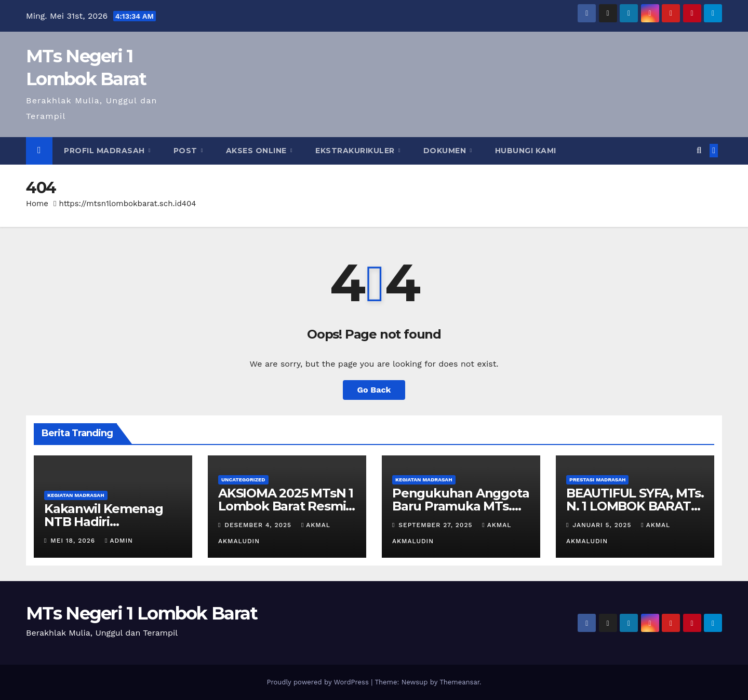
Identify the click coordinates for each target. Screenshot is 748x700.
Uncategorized (243, 480)
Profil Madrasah (105, 151)
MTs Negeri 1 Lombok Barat (142, 613)
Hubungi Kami (526, 151)
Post (187, 151)
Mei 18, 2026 (74, 541)
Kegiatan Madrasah (76, 495)
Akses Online (258, 151)
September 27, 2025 (437, 525)
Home (37, 204)
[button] (699, 150)
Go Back (374, 390)
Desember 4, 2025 (259, 525)
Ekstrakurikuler (356, 151)
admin (119, 541)
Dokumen (446, 151)
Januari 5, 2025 (603, 525)
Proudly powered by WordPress (319, 682)
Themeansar (459, 682)
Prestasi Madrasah (597, 480)
